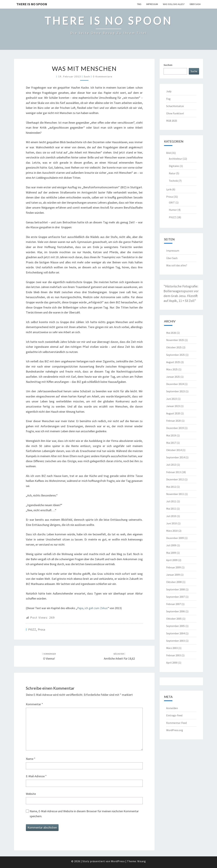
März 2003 (172, 648)
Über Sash (195, 4)
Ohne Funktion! (175, 113)
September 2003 (176, 641)
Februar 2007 (174, 604)
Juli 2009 (171, 545)
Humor (173, 210)
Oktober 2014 (174, 450)
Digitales (174, 166)
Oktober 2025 (174, 347)
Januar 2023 (173, 406)
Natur (172, 173)
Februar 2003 (174, 655)
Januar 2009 (173, 575)
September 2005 (176, 626)
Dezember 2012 (175, 479)
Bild (168, 153)
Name (31, 759)
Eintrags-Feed (174, 715)
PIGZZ (32, 629)
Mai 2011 (171, 509)
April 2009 (172, 560)
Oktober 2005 (174, 619)
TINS (139, 4)
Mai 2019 (171, 435)
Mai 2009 (171, 553)
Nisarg (142, 861)
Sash (87, 76)
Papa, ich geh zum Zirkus (92, 608)
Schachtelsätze (175, 106)
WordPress (118, 861)
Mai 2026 (171, 333)
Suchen (168, 65)
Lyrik (169, 189)
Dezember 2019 (175, 428)
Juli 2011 (171, 501)
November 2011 (175, 494)
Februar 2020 (174, 421)
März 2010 (172, 531)
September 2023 (176, 391)
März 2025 (172, 369)
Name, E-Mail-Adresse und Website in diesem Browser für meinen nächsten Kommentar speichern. (84, 814)
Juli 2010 (171, 516)
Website (31, 794)
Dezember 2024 (175, 384)
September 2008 (176, 589)
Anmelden (172, 708)
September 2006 (176, 611)
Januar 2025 (173, 377)
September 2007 (176, 597)
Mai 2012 (171, 487)
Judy (169, 91)
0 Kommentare (103, 76)
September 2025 (176, 355)
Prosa (41, 629)
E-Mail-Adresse (36, 776)
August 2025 (173, 362)
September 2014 (176, 457)
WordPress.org (175, 730)
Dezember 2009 (175, 538)
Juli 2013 (171, 465)
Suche (194, 71)
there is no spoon (32, 4)
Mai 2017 (171, 443)
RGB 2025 (172, 121)
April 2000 (172, 663)
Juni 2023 (172, 399)
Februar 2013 (174, 472)
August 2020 (173, 413)
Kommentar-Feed (176, 723)
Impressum (152, 4)
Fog (168, 99)
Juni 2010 (172, 523)
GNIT (172, 202)
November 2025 (175, 340)
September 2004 (176, 633)
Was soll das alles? (174, 4)
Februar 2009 (174, 567)
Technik (173, 181)
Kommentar (34, 704)
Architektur (175, 159)
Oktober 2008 (174, 582)
